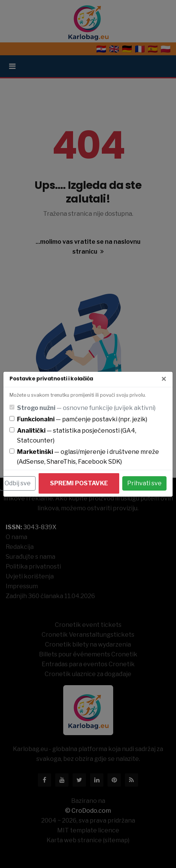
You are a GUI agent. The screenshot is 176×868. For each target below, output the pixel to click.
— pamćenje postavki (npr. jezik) (82, 419)
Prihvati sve (144, 483)
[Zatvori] (164, 379)
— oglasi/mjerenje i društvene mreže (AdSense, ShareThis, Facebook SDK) (88, 457)
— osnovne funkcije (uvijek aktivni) (86, 408)
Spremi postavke (79, 483)
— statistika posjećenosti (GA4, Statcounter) (77, 436)
